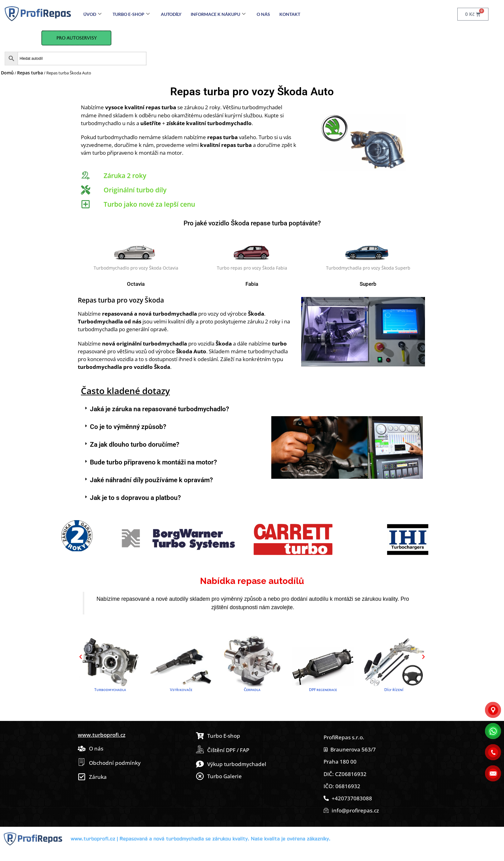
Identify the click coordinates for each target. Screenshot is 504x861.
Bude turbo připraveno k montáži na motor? (153, 462)
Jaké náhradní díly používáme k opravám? (151, 480)
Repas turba (30, 73)
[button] (173, 409)
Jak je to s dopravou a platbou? (135, 498)
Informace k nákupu (218, 14)
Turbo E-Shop (131, 14)
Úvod (92, 14)
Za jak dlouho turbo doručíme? (135, 445)
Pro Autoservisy (77, 38)
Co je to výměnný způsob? (128, 427)
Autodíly (171, 14)
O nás (263, 14)
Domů (7, 73)
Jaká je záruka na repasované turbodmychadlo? (159, 409)
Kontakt (290, 14)
